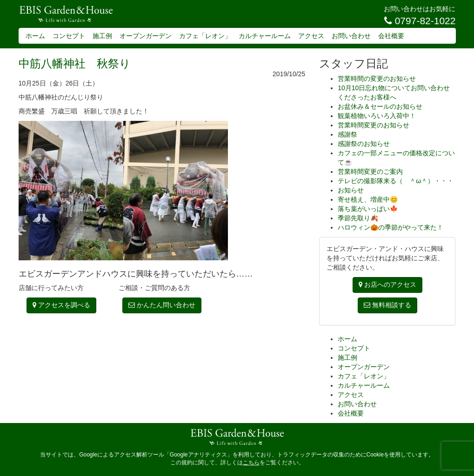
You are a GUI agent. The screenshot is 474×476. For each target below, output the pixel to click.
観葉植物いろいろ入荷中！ (377, 116)
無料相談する (387, 305)
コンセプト (69, 36)
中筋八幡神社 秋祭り (75, 63)
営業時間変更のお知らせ (374, 125)
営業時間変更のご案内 (370, 172)
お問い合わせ (351, 36)
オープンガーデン (146, 36)
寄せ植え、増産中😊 (368, 199)
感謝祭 (347, 134)
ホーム (35, 36)
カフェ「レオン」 (205, 36)
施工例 (102, 36)
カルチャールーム (265, 36)
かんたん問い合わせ (162, 305)
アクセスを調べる (61, 305)
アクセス (311, 36)
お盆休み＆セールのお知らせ (380, 106)
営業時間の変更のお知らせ (377, 79)
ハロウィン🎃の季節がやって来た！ (391, 227)
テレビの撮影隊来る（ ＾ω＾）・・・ (396, 181)
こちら (251, 463)
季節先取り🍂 (358, 218)
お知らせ (351, 190)
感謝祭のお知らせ (364, 144)
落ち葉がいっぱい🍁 (368, 209)
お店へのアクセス (387, 284)
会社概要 (391, 36)
